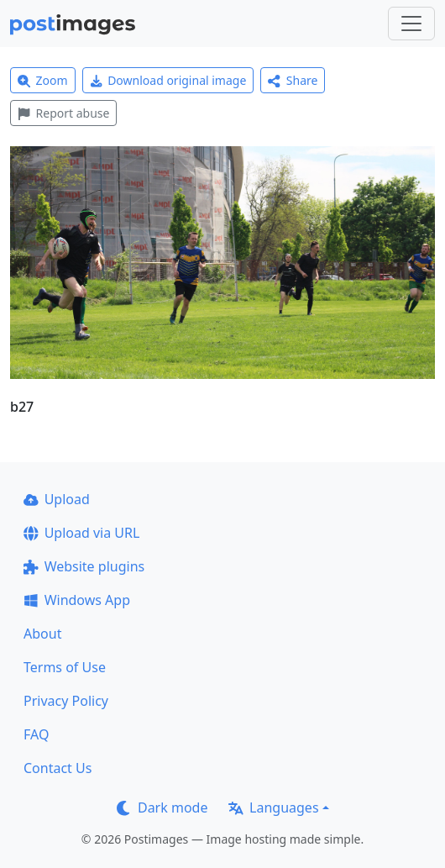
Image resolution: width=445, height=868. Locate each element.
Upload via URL (81, 533)
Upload (57, 499)
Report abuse (63, 113)
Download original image (168, 80)
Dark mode (162, 808)
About (42, 634)
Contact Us (58, 768)
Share (293, 80)
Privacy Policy (66, 701)
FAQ (36, 734)
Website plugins (84, 566)
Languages (273, 808)
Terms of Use (65, 667)
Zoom (43, 80)
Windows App (77, 600)
